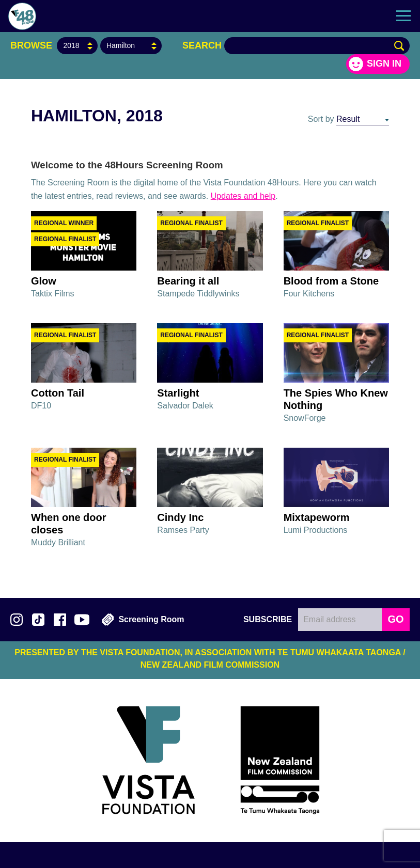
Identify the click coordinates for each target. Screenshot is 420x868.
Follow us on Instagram (17, 620)
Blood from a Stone (331, 281)
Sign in (384, 64)
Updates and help (243, 196)
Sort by (321, 119)
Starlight (178, 393)
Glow (44, 281)
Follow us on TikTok (38, 620)
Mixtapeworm (317, 517)
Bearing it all (188, 281)
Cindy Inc (180, 517)
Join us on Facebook (60, 620)
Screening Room (143, 619)
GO (395, 619)
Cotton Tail (58, 393)
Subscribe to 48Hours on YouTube (82, 620)
